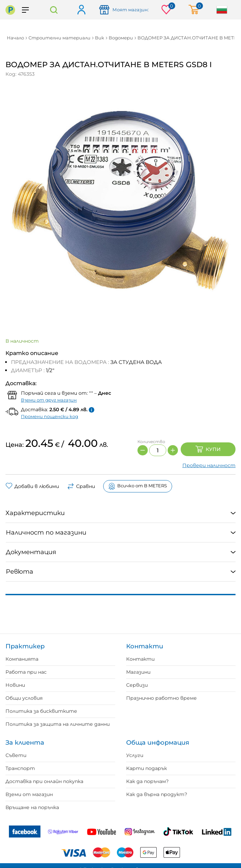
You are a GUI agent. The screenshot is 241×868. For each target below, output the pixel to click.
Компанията (22, 659)
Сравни (81, 486)
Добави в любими (32, 486)
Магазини (138, 672)
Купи (208, 449)
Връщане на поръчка (32, 807)
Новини (15, 685)
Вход (81, 10)
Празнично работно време (161, 698)
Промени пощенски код (50, 416)
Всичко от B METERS (138, 486)
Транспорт (20, 768)
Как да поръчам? (147, 781)
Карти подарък (147, 768)
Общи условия (24, 698)
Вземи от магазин (29, 794)
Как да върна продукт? (157, 794)
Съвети (16, 755)
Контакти (140, 659)
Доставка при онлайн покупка (44, 781)
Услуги (135, 755)
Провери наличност (209, 465)
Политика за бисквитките (41, 711)
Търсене (54, 10)
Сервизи (137, 685)
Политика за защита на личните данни (58, 724)
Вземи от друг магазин (49, 400)
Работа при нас (26, 672)
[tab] (120, 513)
